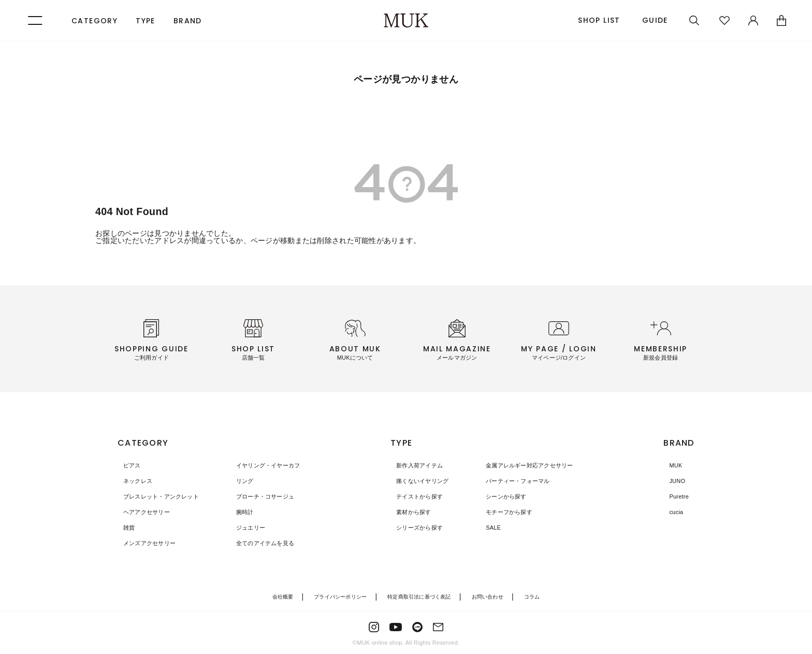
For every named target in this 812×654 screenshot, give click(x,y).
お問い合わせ (493, 596)
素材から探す (409, 512)
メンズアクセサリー (146, 543)
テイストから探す (416, 496)
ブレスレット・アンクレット (159, 496)
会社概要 (275, 596)
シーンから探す (496, 496)
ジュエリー (242, 528)
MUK (671, 465)
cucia (671, 512)
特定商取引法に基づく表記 (421, 596)
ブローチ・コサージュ (257, 496)
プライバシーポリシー (336, 596)
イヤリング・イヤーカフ (261, 465)
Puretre (675, 496)
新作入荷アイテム (416, 465)
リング (235, 481)
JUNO (673, 481)
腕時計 (235, 512)
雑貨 (124, 528)
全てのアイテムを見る (257, 543)
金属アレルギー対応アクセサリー (521, 465)
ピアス (127, 465)
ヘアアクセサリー (143, 512)
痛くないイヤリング (419, 481)
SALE (482, 528)
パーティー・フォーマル (508, 481)
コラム (541, 596)
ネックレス (133, 481)
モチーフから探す (499, 512)
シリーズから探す (416, 528)
